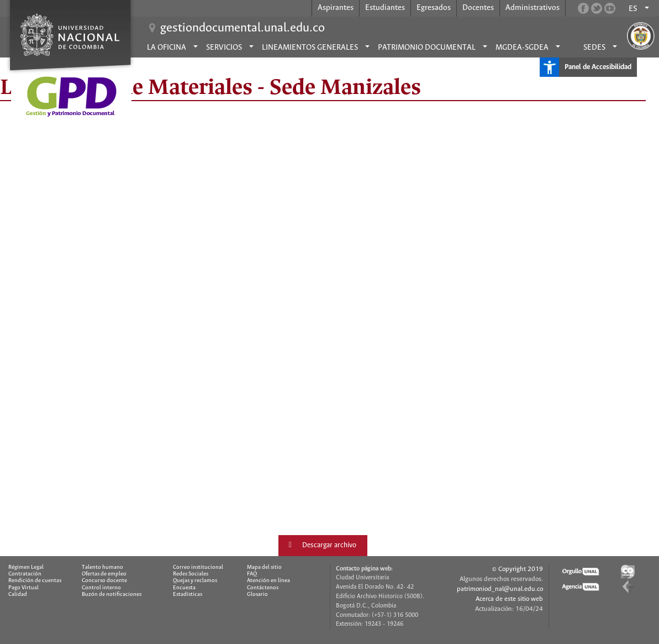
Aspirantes (336, 8)
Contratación (25, 574)
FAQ (252, 574)
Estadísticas (188, 595)
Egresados (434, 8)
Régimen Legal (26, 567)
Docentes (478, 8)
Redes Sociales (191, 574)
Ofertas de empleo (104, 574)
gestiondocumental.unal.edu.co (242, 28)
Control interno (101, 588)
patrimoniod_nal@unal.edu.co (500, 589)
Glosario (257, 595)
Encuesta (184, 588)
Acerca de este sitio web (509, 599)
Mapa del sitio (264, 567)
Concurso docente (104, 581)
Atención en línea (268, 581)
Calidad (18, 595)
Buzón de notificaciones (112, 595)
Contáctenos (263, 588)
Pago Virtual (23, 588)
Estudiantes (385, 8)
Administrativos (533, 8)
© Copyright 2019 (518, 569)
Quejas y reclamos (195, 581)
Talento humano (102, 567)
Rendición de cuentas (35, 581)
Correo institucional (198, 567)
